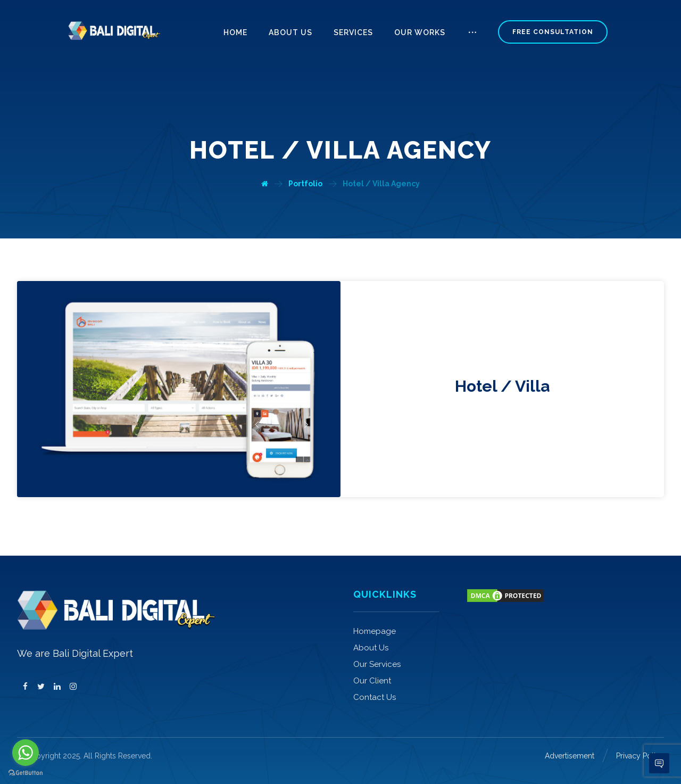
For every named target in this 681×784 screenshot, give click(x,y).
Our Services (377, 664)
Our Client (372, 681)
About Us (371, 648)
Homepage (375, 631)
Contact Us (375, 697)
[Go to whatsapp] (26, 753)
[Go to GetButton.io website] (26, 773)
